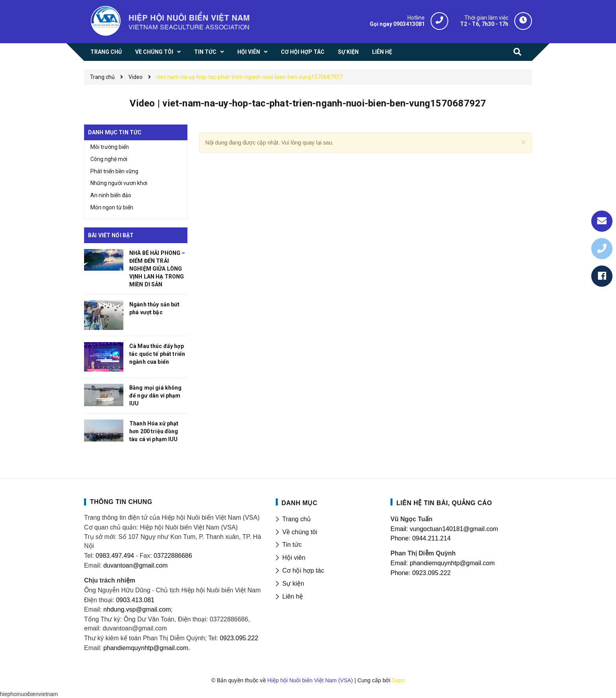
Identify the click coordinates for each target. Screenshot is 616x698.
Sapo (398, 680)
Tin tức (292, 545)
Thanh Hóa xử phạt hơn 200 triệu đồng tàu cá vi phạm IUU (154, 431)
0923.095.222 (239, 638)
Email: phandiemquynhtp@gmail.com (443, 563)
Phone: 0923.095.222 (421, 573)
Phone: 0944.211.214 (421, 538)
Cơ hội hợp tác (303, 571)
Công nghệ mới (109, 159)
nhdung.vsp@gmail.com (137, 609)
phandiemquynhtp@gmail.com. (147, 648)
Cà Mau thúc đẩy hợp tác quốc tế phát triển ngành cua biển (157, 354)
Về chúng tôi (300, 532)
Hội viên (294, 558)
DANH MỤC (300, 503)
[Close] (524, 142)
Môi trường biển (110, 147)
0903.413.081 (135, 600)
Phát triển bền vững (114, 171)
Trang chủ (297, 519)
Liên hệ (293, 596)
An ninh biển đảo (111, 195)
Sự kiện (293, 583)
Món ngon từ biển (112, 207)
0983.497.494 (114, 556)
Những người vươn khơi (119, 183)
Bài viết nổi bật (111, 235)
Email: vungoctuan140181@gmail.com (444, 529)
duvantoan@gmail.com (136, 565)
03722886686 (173, 556)
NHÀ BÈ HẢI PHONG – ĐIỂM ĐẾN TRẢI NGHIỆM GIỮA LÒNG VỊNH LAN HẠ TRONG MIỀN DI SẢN (157, 269)
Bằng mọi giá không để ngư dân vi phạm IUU (156, 396)
